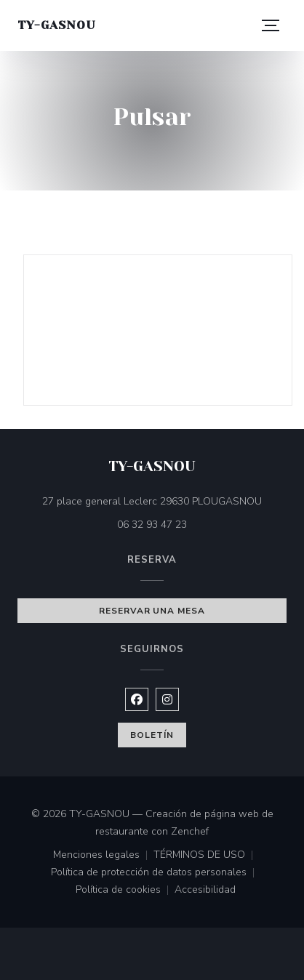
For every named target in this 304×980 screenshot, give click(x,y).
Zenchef (190, 831)
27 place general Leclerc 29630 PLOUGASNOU (164, 501)
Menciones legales (103, 856)
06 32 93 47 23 (152, 525)
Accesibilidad (205, 891)
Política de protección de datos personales (156, 873)
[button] (271, 25)
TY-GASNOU (56, 25)
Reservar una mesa (152, 611)
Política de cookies (125, 891)
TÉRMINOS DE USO (206, 856)
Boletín (152, 735)
